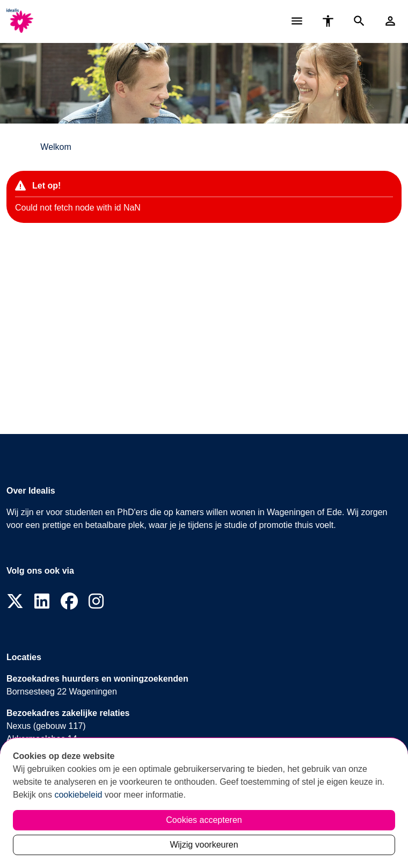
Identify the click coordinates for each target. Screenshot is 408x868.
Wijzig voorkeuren (204, 845)
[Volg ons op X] (15, 602)
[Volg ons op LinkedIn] (42, 602)
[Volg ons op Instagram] (96, 602)
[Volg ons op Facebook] (69, 602)
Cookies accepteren (204, 820)
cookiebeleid (78, 795)
